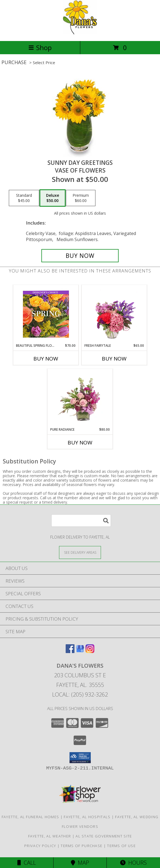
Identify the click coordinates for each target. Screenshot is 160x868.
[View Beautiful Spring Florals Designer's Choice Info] (46, 314)
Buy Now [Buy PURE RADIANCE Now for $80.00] (80, 443)
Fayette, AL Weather (50, 836)
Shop (40, 47)
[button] (80, 758)
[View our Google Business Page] (80, 651)
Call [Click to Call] (27, 863)
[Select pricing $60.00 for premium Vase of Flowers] (81, 198)
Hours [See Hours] (133, 863)
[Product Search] (81, 521)
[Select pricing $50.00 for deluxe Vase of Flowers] (53, 198)
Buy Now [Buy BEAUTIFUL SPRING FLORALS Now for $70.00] (46, 359)
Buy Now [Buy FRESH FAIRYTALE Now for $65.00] (114, 359)
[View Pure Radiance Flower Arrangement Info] (80, 398)
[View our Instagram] (90, 651)
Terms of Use (121, 846)
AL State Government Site (104, 836)
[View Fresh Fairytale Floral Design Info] (114, 314)
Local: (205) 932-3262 (80, 694)
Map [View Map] (80, 863)
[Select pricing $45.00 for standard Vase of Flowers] (24, 198)
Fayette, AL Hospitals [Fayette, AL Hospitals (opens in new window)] (87, 817)
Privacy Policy (40, 846)
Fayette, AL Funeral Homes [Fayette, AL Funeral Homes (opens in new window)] (30, 817)
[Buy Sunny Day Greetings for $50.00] (80, 256)
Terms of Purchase (82, 846)
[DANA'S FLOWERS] (80, 33)
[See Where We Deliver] (80, 552)
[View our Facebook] (70, 651)
